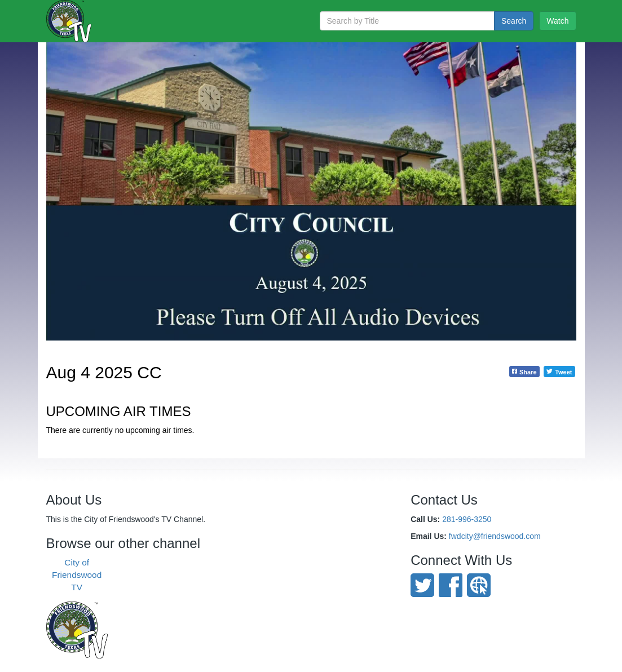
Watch (557, 21)
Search (514, 21)
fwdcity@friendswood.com (495, 536)
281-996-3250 (467, 519)
